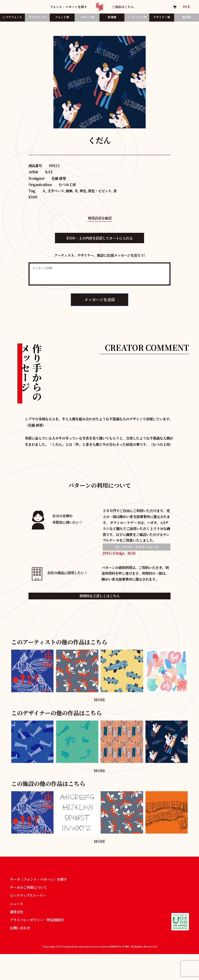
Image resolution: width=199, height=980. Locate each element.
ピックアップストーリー (28, 895)
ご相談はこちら (123, 7)
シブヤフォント (12, 17)
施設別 (187, 17)
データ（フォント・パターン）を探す (38, 879)
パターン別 (87, 17)
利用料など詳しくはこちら (99, 596)
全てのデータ (37, 17)
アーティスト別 (137, 17)
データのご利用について (28, 887)
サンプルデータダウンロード (137, 547)
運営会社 (19, 912)
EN (185, 7)
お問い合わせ (20, 928)
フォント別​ (62, 17)
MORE (99, 700)
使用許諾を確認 (100, 218)
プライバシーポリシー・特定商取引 (37, 920)
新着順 (112, 17)
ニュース (16, 904)
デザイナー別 (162, 17)
